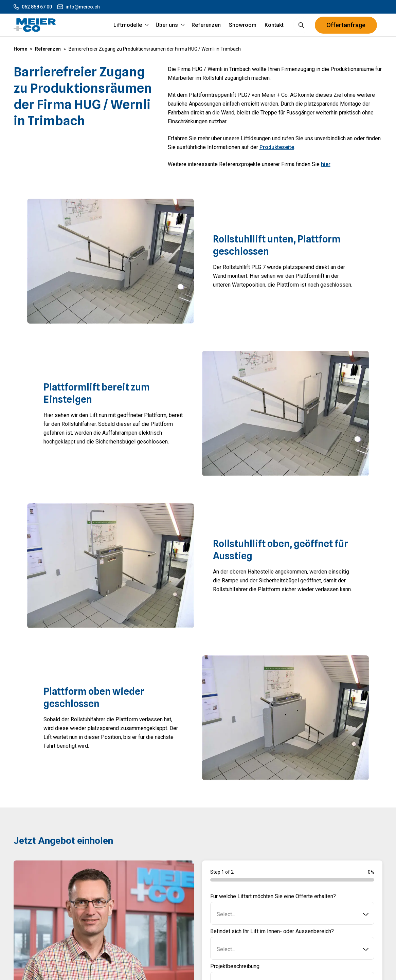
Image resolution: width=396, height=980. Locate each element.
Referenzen (206, 27)
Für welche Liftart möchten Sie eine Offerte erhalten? (273, 901)
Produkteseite (277, 152)
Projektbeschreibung (235, 971)
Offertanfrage (346, 27)
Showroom (243, 27)
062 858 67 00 (33, 7)
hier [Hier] (326, 169)
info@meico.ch (79, 7)
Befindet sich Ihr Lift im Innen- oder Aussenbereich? (272, 936)
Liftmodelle (128, 27)
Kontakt (274, 27)
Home (20, 49)
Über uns (167, 27)
